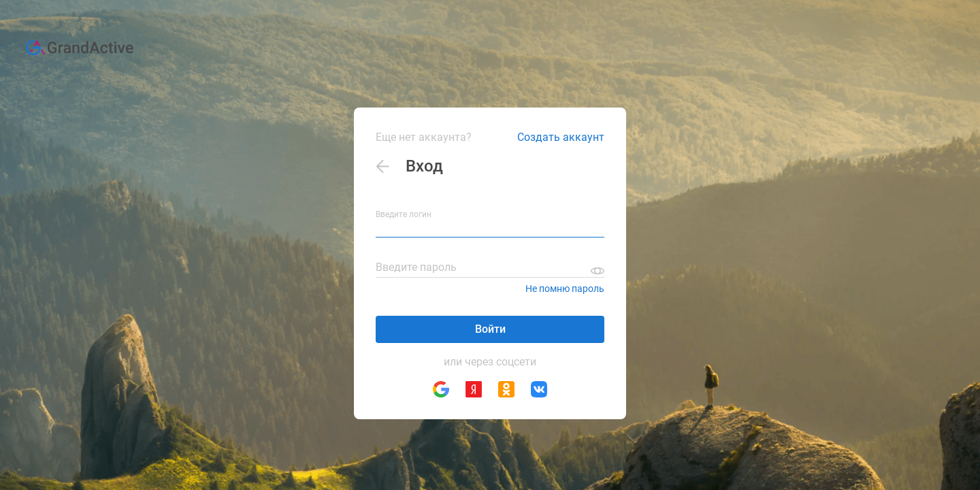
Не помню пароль (565, 289)
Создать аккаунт (561, 137)
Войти (490, 329)
